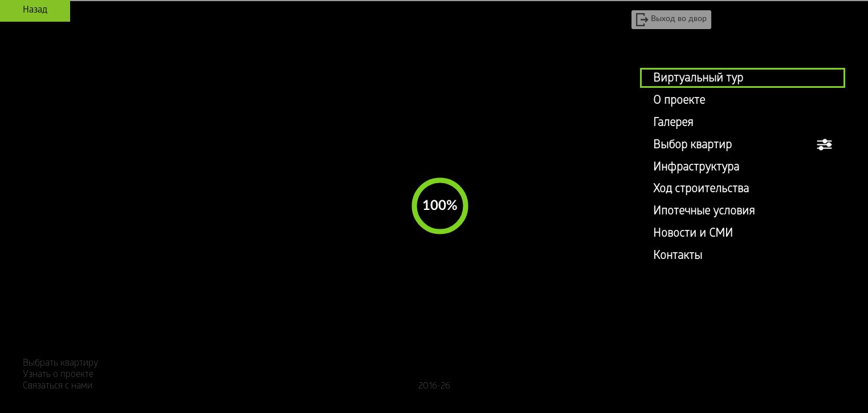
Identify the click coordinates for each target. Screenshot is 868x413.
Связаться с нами (58, 386)
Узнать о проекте (58, 375)
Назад (35, 11)
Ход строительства (701, 190)
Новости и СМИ (693, 234)
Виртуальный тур (698, 79)
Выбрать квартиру (60, 364)
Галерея (673, 124)
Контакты (678, 257)
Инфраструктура (696, 168)
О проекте (679, 102)
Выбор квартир (692, 146)
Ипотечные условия (704, 212)
